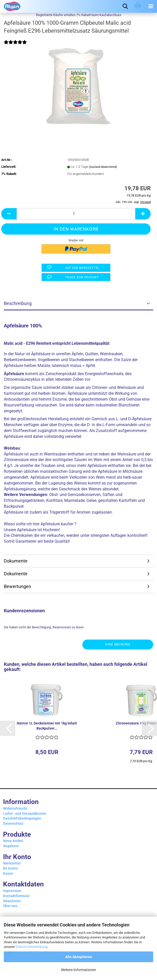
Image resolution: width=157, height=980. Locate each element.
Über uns (10, 906)
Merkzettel (12, 863)
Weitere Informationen (78, 970)
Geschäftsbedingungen (22, 818)
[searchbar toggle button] (125, 6)
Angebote (11, 846)
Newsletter (12, 901)
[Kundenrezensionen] (15, 46)
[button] (9, 214)
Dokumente (16, 561)
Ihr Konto (10, 868)
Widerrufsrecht (15, 808)
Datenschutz (13, 823)
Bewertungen (17, 586)
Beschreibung (18, 303)
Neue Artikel (13, 841)
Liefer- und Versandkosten (25, 813)
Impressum (12, 891)
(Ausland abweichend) (103, 167)
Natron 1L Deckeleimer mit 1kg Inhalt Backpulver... (47, 726)
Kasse (8, 873)
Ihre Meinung (118, 644)
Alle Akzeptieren (79, 957)
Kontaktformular (16, 896)
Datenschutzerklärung (31, 947)
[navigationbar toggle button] (151, 6)
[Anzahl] (76, 214)
